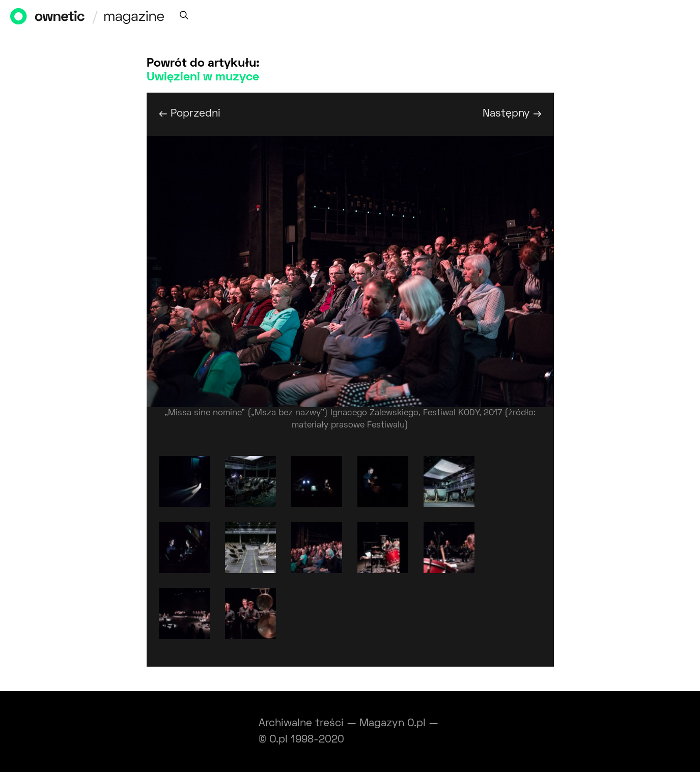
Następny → (512, 114)
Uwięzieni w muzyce (203, 77)
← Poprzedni (190, 114)
